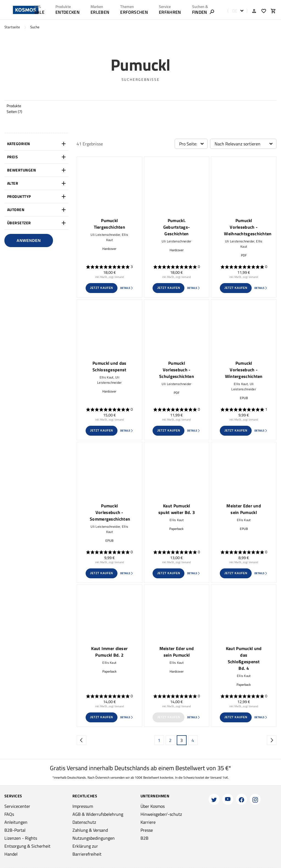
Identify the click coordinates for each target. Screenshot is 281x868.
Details (127, 288)
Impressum (83, 806)
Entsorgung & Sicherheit (27, 846)
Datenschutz (84, 822)
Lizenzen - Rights (21, 838)
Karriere (148, 822)
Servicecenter (17, 806)
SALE (39, 12)
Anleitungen (16, 822)
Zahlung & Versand (90, 830)
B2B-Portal (15, 830)
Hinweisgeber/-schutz (161, 814)
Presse (147, 830)
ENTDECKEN (68, 12)
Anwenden (29, 241)
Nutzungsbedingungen (94, 838)
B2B (144, 838)
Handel (11, 854)
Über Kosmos (153, 806)
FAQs (9, 814)
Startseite (12, 27)
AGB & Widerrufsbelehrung (98, 814)
